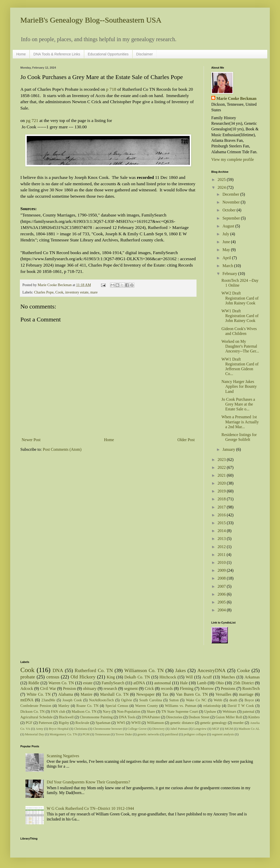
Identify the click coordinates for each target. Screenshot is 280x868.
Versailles (223, 694)
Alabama (66, 694)
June (227, 242)
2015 (222, 523)
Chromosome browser (108, 729)
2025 (222, 180)
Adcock (27, 688)
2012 (222, 547)
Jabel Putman (179, 729)
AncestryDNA (211, 670)
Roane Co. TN (87, 706)
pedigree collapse (195, 734)
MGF (216, 729)
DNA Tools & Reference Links (57, 54)
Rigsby (64, 723)
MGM (229, 729)
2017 (222, 507)
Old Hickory (83, 677)
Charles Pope (44, 292)
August (229, 226)
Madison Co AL (249, 729)
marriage (246, 694)
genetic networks (149, 734)
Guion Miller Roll (229, 717)
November (232, 202)
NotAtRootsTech (101, 700)
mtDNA (27, 700)
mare (94, 292)
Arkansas (252, 677)
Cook (59, 292)
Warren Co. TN (61, 683)
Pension (69, 688)
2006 (222, 594)
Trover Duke (124, 734)
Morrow (207, 688)
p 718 (111, 89)
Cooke (243, 670)
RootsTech (251, 688)
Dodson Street (199, 717)
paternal (248, 711)
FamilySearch (113, 683)
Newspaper (145, 694)
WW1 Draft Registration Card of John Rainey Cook (240, 316)
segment (131, 688)
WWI (121, 723)
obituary (90, 688)
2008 (222, 578)
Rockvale (82, 723)
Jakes (180, 670)
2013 (222, 539)
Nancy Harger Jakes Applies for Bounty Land (239, 386)
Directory (158, 729)
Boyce (249, 700)
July (226, 234)
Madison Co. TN (84, 711)
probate (28, 677)
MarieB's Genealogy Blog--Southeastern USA (91, 20)
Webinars (229, 711)
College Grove (137, 729)
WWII (136, 723)
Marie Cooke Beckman (236, 98)
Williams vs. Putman (181, 706)
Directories (174, 717)
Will (189, 677)
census (53, 677)
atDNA (139, 683)
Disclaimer (144, 54)
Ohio (220, 683)
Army (39, 729)
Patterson (46, 723)
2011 (222, 555)
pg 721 (32, 120)
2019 (222, 491)
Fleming (186, 688)
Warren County (147, 706)
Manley (64, 706)
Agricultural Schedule (37, 717)
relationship (212, 706)
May (227, 250)
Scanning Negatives (63, 756)
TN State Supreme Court (180, 711)
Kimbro (254, 717)
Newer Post (31, 440)
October (230, 210)
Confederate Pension (36, 706)
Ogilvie (127, 700)
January (229, 449)
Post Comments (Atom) (62, 449)
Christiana (81, 729)
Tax (165, 694)
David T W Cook (241, 706)
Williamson (155, 723)
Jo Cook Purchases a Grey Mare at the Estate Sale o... (238, 404)
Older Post (186, 440)
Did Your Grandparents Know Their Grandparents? (88, 782)
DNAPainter (151, 717)
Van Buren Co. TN (192, 694)
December (231, 194)
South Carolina (151, 700)
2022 (222, 467)
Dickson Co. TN (32, 711)
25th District (243, 683)
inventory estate (77, 292)
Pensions (228, 688)
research (110, 688)
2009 (222, 570)
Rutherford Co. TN (94, 670)
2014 (222, 531)
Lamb (202, 683)
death (233, 700)
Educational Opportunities (108, 54)
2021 (222, 475)
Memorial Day (34, 734)
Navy (107, 711)
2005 (222, 602)
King (111, 677)
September (232, 218)
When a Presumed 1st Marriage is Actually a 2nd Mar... (240, 422)
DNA (58, 670)
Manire (87, 694)
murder (239, 723)
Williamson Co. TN (144, 670)
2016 (222, 515)
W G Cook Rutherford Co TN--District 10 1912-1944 (90, 808)
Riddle (34, 683)
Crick (149, 688)
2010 (222, 562)
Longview (200, 729)
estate (88, 683)
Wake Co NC (196, 700)
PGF (29, 723)
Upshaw (210, 711)
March (228, 266)
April (227, 258)
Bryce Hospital (59, 729)
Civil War (48, 688)
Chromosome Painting (96, 717)
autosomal (163, 683)
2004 (222, 610)
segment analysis (223, 734)
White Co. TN (38, 694)
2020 (222, 483)
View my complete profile (233, 159)
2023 (222, 460)
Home (21, 54)
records (167, 688)
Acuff (207, 677)
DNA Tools (127, 717)
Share (151, 711)
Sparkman (103, 723)
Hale (184, 683)
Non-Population (129, 711)
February (230, 274)
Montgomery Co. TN (63, 734)
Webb (218, 700)
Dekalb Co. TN (137, 677)
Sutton (174, 700)
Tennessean (102, 734)
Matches (228, 677)
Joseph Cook (72, 700)
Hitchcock (168, 677)
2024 (222, 187)
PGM (86, 734)
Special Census (117, 706)
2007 (222, 586)
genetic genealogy (213, 723)
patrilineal (172, 734)
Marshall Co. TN (114, 694)
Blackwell (66, 717)
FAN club (58, 711)
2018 (222, 499)
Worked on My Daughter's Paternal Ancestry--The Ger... (240, 346)
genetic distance (182, 723)
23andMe (48, 700)
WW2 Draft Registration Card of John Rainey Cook (240, 298)
